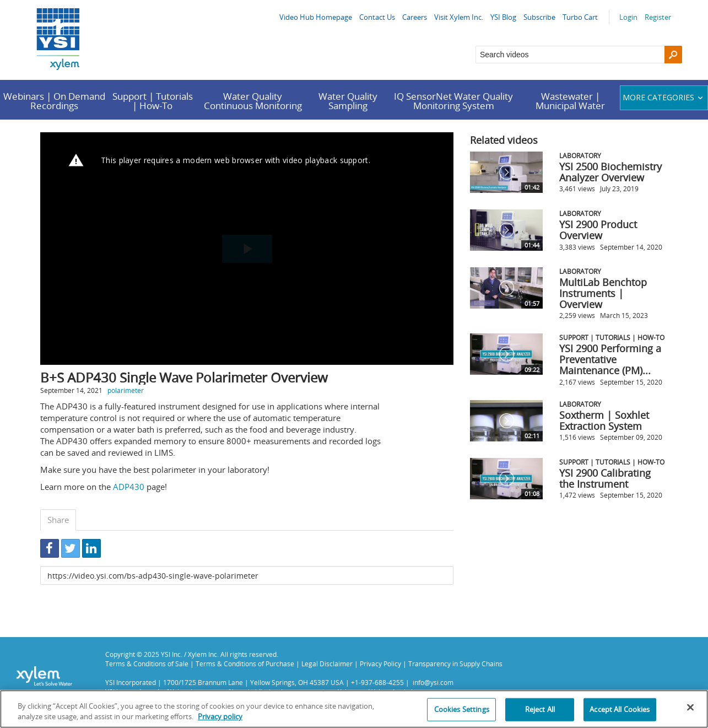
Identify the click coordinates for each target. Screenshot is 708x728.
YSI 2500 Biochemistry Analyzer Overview (610, 172)
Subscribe (539, 17)
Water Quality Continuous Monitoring (253, 101)
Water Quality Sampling (348, 101)
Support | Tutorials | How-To (153, 101)
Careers (415, 17)
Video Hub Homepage (316, 17)
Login (628, 17)
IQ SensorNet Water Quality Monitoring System (453, 101)
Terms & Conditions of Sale (147, 664)
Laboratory (580, 155)
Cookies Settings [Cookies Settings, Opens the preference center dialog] (462, 709)
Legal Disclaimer (327, 664)
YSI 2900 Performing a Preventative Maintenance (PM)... (610, 359)
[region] (354, 709)
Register (658, 17)
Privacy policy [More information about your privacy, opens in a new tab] (220, 716)
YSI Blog (503, 17)
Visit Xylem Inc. (459, 17)
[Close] (690, 708)
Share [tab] (58, 520)
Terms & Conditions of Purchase (245, 664)
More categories (664, 97)
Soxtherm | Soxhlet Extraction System (604, 420)
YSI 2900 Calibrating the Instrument (605, 478)
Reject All (540, 709)
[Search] (673, 55)
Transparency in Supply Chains (455, 664)
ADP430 (129, 487)
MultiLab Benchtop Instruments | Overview (603, 293)
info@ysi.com (433, 682)
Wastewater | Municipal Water (570, 101)
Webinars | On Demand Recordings (54, 101)
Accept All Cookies (620, 709)
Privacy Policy (380, 664)
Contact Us (377, 17)
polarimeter (126, 390)
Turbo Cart (580, 17)
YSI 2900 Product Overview (598, 230)
